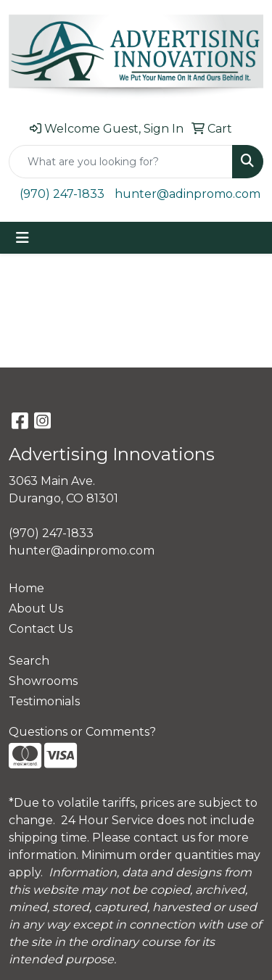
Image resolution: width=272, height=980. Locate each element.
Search (29, 661)
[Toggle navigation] (22, 238)
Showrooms (43, 681)
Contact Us (41, 629)
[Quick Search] (121, 162)
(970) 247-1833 (62, 194)
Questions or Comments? (82, 732)
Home (26, 588)
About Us (36, 609)
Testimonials (44, 701)
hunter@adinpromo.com (187, 194)
